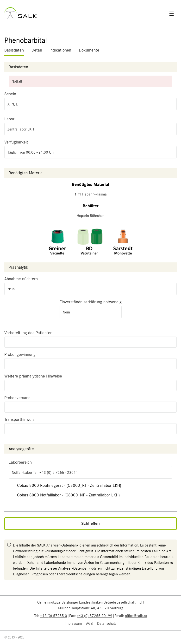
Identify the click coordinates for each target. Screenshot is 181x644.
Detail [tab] (37, 50)
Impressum (73, 624)
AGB (89, 624)
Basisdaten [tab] (14, 50)
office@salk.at (136, 616)
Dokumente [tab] (89, 50)
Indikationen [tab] (60, 50)
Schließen (90, 524)
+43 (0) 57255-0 (54, 616)
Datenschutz (107, 624)
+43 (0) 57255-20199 (94, 616)
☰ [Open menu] (172, 14)
